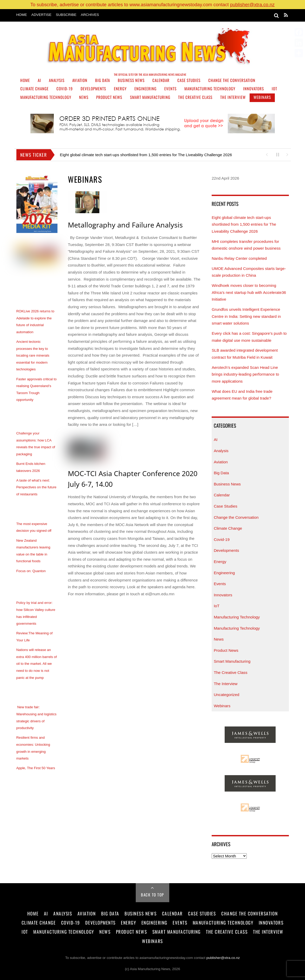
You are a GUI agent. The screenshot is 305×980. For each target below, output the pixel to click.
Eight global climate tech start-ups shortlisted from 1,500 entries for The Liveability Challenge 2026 (146, 155)
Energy (120, 88)
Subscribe (66, 15)
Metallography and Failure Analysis (125, 225)
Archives (90, 15)
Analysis (57, 80)
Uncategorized (226, 695)
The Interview (233, 97)
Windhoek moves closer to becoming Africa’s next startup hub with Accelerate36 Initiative (249, 292)
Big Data (103, 80)
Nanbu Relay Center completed (239, 258)
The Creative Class (195, 97)
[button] (267, 154)
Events (170, 88)
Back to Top (152, 895)
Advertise (41, 15)
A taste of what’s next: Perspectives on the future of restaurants (36, 487)
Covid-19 (65, 88)
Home (22, 15)
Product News (109, 97)
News (84, 97)
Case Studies (189, 80)
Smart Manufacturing (150, 97)
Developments (93, 88)
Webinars (262, 97)
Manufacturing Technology (210, 88)
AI (39, 80)
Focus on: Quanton (31, 571)
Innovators (254, 88)
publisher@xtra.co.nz (252, 5)
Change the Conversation (232, 80)
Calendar (161, 80)
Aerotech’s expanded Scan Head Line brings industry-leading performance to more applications (245, 374)
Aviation (80, 80)
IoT (274, 88)
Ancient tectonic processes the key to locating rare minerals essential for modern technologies (33, 355)
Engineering (145, 88)
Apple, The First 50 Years (36, 768)
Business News (131, 80)
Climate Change (34, 88)
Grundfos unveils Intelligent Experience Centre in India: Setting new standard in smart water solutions (246, 316)
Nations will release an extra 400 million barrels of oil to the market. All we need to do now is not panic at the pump (37, 664)
